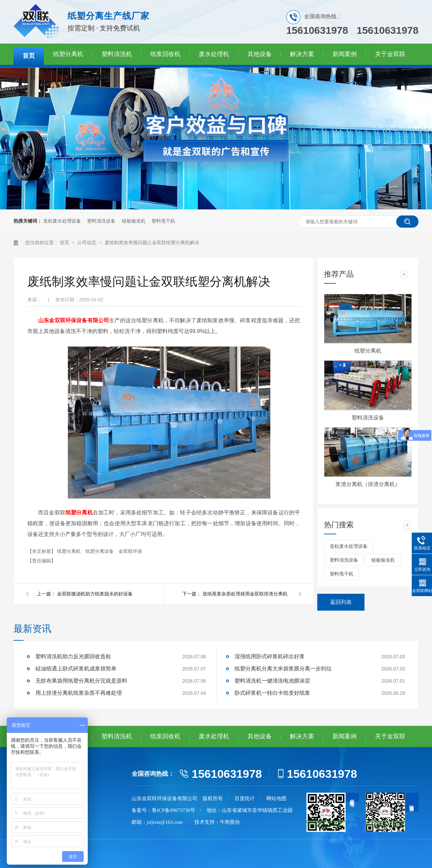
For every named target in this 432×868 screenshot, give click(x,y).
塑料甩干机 (163, 221)
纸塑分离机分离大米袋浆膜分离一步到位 (283, 669)
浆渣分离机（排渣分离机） (368, 484)
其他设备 (260, 54)
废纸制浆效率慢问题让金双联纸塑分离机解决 (152, 243)
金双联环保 (130, 551)
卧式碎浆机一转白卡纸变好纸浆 (272, 693)
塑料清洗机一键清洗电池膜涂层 (272, 681)
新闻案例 (345, 54)
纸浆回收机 (165, 54)
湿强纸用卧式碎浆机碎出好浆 (270, 656)
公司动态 (87, 243)
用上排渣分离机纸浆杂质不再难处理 (79, 693)
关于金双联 (390, 54)
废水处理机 (214, 54)
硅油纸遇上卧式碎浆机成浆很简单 (76, 669)
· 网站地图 (274, 798)
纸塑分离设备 (100, 551)
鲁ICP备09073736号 (173, 810)
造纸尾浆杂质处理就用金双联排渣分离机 (245, 594)
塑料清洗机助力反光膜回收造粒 (73, 656)
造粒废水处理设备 (62, 221)
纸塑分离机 (68, 54)
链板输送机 (134, 221)
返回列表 (341, 602)
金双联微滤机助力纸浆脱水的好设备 (95, 594)
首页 (29, 56)
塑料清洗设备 (101, 221)
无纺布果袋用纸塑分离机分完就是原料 (81, 681)
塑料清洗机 (117, 54)
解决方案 (302, 54)
